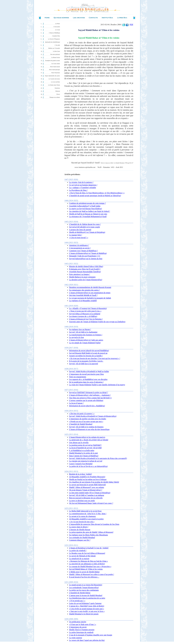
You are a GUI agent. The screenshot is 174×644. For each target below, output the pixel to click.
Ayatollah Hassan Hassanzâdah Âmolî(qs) (85, 272)
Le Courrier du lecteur (54, 79)
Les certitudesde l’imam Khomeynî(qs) (84, 588)
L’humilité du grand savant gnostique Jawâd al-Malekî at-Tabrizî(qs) (95, 196)
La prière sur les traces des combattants (84, 590)
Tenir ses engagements (78, 377)
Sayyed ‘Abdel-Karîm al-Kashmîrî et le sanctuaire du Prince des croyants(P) (98, 458)
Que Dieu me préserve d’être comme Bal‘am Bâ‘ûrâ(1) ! (91, 398)
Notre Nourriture (56, 73)
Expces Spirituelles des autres (52, 76)
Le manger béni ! (76, 235)
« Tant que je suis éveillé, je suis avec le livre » (87, 611)
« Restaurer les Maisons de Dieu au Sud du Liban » (89, 561)
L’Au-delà (57, 45)
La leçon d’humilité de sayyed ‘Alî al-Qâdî (85, 448)
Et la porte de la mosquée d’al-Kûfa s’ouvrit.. (86, 361)
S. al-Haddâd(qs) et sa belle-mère (82, 450)
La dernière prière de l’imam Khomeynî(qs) (86, 280)
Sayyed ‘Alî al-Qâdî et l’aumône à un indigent (87, 495)
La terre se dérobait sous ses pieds (82, 501)
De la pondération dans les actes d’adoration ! (86, 382)
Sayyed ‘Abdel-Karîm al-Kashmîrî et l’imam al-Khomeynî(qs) (93, 416)
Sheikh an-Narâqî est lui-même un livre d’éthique (88, 479)
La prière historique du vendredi (81, 632)
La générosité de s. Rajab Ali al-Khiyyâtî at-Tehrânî (89, 440)
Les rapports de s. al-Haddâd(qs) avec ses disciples (88, 379)
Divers (58, 94)
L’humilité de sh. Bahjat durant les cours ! (85, 224)
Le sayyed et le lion (77, 337)
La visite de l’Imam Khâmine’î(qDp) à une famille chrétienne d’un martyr (97, 385)
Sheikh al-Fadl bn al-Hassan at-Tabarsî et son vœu (88, 214)
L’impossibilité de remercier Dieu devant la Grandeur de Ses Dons (94, 524)
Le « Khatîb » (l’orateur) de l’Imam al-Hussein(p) (88, 308)
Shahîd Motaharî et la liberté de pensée (84, 614)
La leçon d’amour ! (76, 403)
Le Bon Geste (56, 51)
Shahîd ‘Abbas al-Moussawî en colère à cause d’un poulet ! (92, 574)
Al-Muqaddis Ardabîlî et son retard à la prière (86, 519)
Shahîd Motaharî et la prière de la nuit (83, 453)
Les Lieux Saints (56, 64)
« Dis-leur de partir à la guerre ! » (82, 414)
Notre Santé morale (55, 67)
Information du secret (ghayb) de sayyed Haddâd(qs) (89, 351)
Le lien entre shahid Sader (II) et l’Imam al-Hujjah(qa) (90, 493)
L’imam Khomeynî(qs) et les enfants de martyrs (87, 437)
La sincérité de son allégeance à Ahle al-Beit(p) (87, 564)
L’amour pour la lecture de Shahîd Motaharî (86, 595)
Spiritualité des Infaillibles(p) (52, 42)
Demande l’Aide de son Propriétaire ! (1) (85, 256)
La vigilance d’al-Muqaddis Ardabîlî (83, 301)
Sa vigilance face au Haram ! (80, 329)
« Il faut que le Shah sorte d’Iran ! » (83, 624)
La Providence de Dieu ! (78, 190)
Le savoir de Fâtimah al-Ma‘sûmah (82, 556)
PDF (131, 25)
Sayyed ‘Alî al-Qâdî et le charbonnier (83, 332)
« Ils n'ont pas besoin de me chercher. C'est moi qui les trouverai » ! (95, 358)
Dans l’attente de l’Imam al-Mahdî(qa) (84, 456)
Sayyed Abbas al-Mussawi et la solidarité (85, 314)
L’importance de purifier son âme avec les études (88, 419)
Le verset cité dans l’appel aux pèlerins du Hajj (87, 640)
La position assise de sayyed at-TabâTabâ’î (85, 445)
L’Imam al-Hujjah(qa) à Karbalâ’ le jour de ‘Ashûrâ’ (89, 548)
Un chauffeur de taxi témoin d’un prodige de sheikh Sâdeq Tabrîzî (94, 482)
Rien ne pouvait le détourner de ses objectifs (86, 498)
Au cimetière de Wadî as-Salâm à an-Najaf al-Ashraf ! (90, 211)
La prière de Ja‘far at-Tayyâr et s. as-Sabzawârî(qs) (88, 466)
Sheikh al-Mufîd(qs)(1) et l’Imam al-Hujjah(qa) (87, 232)
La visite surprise (76, 638)
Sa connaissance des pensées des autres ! (84, 290)
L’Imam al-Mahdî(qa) (54, 33)
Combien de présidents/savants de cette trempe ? (87, 203)
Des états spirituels (55, 54)
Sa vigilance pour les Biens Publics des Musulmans (89, 535)
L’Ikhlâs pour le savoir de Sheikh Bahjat (84, 572)
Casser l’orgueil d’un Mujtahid (81, 464)
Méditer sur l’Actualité (54, 48)
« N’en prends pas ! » (77, 601)
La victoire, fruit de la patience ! (81, 182)
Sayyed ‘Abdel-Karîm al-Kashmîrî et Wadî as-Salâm (89, 371)
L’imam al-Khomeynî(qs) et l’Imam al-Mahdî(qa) (88, 253)
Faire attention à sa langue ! (80, 274)
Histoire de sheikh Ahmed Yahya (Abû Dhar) (86, 266)
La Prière (58, 24)
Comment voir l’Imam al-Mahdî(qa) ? (83, 251)
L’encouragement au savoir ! (80, 248)
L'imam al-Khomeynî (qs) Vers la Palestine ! (86, 319)
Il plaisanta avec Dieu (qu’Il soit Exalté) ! (85, 269)
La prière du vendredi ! (78, 551)
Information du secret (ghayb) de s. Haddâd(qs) (87, 406)
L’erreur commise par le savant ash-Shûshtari (86, 400)
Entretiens (57, 88)
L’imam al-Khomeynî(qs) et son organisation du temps (90, 293)
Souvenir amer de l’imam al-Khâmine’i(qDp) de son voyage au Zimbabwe (97, 322)
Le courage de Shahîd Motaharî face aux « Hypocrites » (90, 566)
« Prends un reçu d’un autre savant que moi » (86, 421)
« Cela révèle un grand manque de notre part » (87, 609)
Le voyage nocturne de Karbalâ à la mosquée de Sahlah (90, 298)
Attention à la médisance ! (79, 245)
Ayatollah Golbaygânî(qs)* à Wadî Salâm (85, 206)
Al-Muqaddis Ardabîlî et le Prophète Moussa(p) (87, 477)
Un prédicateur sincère (78, 622)
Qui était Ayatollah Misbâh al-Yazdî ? (83, 295)
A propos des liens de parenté (80, 230)
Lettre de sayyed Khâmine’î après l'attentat (85, 603)
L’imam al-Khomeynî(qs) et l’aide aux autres (86, 340)
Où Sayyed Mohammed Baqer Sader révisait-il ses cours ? (91, 503)
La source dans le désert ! (79, 527)
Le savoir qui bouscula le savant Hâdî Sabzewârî (87, 485)
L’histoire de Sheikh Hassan (80, 530)
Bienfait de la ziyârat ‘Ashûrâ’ (81, 474)
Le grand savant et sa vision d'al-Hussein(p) (86, 585)
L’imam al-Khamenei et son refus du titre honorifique (89, 429)
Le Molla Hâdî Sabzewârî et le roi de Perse (85, 511)
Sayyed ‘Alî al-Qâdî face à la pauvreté (84, 364)
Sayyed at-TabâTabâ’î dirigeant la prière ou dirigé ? (89, 392)
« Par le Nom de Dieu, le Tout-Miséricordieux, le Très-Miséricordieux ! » (97, 193)
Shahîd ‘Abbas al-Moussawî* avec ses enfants (87, 487)
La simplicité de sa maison (79, 559)
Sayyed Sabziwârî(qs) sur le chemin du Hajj (86, 259)
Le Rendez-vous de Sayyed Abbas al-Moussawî (87, 553)
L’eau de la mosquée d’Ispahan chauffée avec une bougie (91, 635)
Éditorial (58, 91)
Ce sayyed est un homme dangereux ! (83, 185)
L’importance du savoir (78, 627)
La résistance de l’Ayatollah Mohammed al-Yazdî (88, 216)
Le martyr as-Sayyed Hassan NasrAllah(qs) (86, 209)
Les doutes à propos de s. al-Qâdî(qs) (83, 316)
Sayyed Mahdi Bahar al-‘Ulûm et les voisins (86, 569)
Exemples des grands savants (53, 60)
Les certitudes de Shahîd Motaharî (82, 537)
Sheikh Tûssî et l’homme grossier (82, 630)
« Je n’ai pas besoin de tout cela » (82, 522)
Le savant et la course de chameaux (83, 516)
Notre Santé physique (55, 70)
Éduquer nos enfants (55, 97)
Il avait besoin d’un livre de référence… (84, 577)
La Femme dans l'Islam (54, 85)
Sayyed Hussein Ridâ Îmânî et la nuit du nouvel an (88, 353)
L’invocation (57, 27)
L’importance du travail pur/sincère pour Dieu (86, 374)
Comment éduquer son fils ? (80, 540)
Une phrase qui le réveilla (79, 443)
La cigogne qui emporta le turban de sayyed (86, 461)
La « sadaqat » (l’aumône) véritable (83, 188)
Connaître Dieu (56, 36)
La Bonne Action (56, 57)
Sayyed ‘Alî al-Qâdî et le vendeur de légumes (86, 427)
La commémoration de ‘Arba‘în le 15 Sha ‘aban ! (88, 514)
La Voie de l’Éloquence (54, 39)
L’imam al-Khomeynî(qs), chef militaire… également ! (90, 395)
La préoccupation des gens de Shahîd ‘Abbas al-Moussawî (91, 532)
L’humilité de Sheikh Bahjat (80, 593)
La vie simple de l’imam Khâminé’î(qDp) (85, 343)
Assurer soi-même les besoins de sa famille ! (86, 356)
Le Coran (58, 30)
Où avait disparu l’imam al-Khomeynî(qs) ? (86, 490)
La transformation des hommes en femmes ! (86, 335)
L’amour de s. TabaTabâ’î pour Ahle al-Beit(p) (87, 606)
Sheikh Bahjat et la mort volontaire (82, 277)
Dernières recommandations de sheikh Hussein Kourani (90, 287)
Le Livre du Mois (56, 82)
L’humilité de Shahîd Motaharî (81, 424)
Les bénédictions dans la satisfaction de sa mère (87, 598)
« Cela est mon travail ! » (79, 238)
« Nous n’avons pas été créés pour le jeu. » (85, 311)
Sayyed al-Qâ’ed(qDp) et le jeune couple (85, 227)
